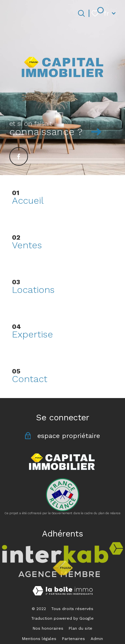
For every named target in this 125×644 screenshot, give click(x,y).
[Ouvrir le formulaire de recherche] (81, 13)
